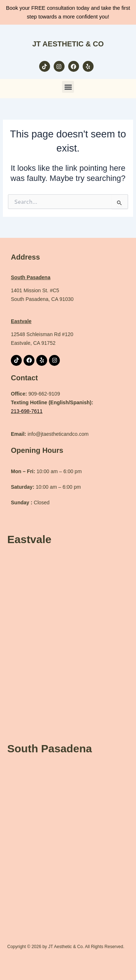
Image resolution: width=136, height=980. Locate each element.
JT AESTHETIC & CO (68, 44)
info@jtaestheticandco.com (50, 434)
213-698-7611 (27, 411)
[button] (68, 87)
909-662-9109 (44, 394)
